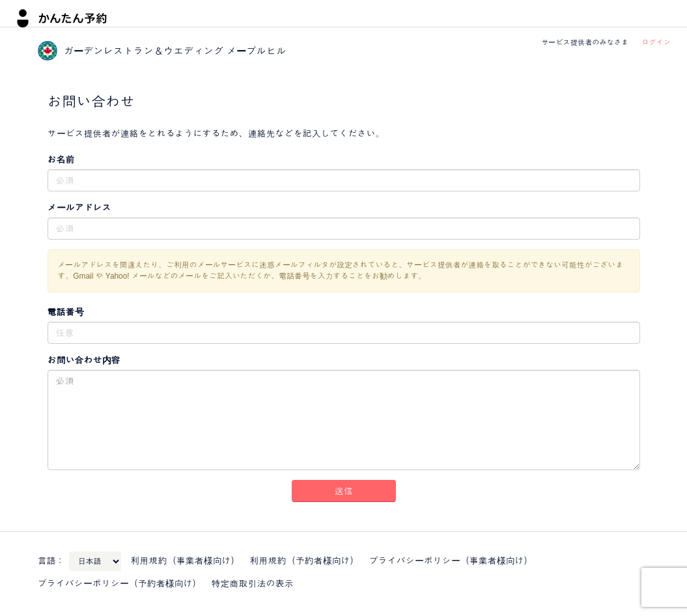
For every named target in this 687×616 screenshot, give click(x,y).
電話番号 (66, 312)
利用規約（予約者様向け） (305, 561)
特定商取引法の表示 (253, 583)
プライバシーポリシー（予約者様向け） (120, 583)
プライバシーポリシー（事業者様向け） (451, 561)
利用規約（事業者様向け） (186, 561)
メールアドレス (79, 208)
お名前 (61, 160)
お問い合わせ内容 (84, 360)
